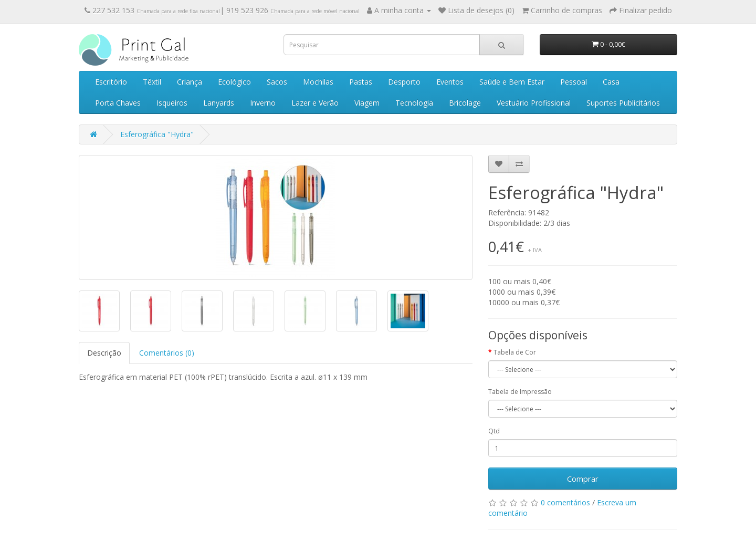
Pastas (361, 82)
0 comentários (565, 502)
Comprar (583, 479)
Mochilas (318, 82)
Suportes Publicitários (623, 103)
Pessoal (574, 82)
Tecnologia (414, 103)
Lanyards (219, 103)
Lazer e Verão (315, 103)
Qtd (494, 431)
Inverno (263, 103)
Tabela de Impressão (520, 392)
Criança (190, 82)
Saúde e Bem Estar (512, 82)
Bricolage (465, 103)
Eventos (450, 82)
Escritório (111, 82)
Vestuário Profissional (534, 103)
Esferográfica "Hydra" (157, 134)
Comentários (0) (167, 353)
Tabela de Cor (515, 352)
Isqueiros (172, 103)
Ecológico (234, 82)
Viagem (367, 103)
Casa (611, 82)
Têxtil (152, 82)
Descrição (104, 353)
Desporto (404, 82)
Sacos (277, 82)
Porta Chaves (118, 103)
